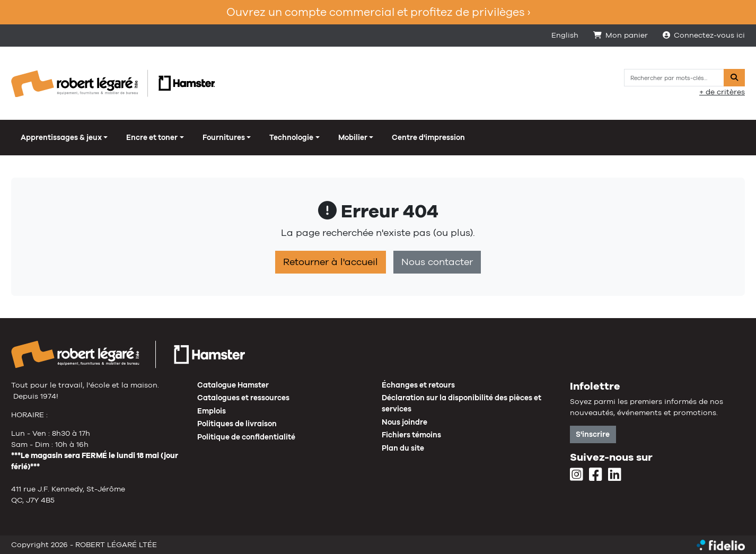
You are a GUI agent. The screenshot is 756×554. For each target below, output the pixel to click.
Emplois (212, 411)
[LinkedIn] (615, 475)
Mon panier (621, 35)
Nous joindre (405, 422)
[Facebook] (596, 475)
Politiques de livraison (237, 424)
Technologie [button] (291, 137)
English (565, 35)
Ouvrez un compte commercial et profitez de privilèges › (378, 12)
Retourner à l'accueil (331, 262)
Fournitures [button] (224, 137)
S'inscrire (593, 434)
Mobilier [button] (353, 137)
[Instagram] (577, 475)
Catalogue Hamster (233, 385)
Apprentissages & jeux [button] (61, 137)
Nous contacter (437, 262)
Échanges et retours (418, 385)
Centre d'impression (428, 137)
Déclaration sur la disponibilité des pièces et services (461, 403)
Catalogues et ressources (243, 398)
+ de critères (722, 92)
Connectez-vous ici (704, 35)
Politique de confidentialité (246, 437)
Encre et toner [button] (152, 137)
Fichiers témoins (411, 435)
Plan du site (403, 448)
